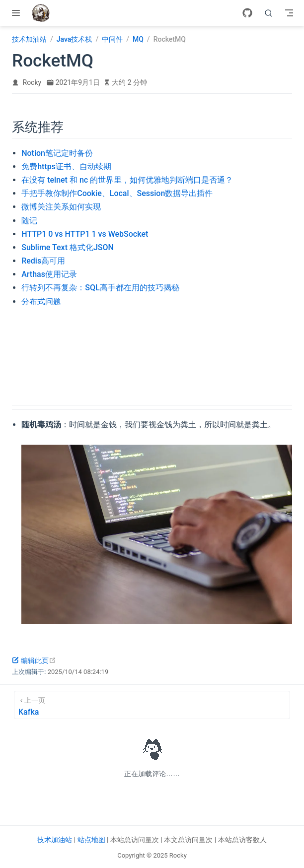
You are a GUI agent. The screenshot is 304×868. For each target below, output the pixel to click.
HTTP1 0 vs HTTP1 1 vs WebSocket (85, 234)
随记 (29, 221)
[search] (269, 13)
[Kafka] (152, 705)
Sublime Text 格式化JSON (68, 247)
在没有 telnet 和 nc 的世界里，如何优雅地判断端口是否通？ (127, 180)
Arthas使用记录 (49, 274)
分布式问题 (41, 301)
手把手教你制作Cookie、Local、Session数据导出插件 (117, 193)
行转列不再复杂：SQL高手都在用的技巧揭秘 (100, 288)
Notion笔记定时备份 (57, 153)
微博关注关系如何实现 (61, 207)
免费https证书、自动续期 (66, 167)
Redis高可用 (43, 261)
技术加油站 (55, 840)
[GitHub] (247, 13)
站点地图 (91, 840)
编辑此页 (34, 661)
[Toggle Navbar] (289, 13)
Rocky (32, 82)
